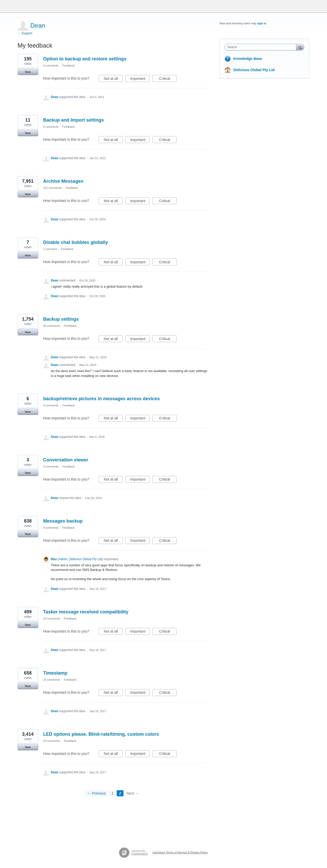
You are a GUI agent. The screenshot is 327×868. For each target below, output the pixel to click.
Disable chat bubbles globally (76, 242)
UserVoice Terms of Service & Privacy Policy (180, 852)
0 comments (51, 66)
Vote (28, 72)
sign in (262, 23)
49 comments (52, 326)
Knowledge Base (248, 59)
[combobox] (262, 47)
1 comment (50, 249)
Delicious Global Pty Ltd (254, 70)
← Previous (97, 793)
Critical (168, 79)
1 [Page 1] (112, 793)
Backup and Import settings (74, 120)
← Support (25, 33)
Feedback (69, 66)
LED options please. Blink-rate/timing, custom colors (101, 734)
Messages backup (63, 521)
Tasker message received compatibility (86, 612)
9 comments (51, 528)
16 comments (52, 680)
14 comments (52, 619)
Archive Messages (63, 181)
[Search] (300, 47)
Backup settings (61, 319)
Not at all (113, 79)
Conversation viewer (66, 460)
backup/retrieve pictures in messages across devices (102, 399)
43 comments (52, 741)
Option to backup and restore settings (85, 59)
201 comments (52, 188)
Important (140, 79)
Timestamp (55, 673)
